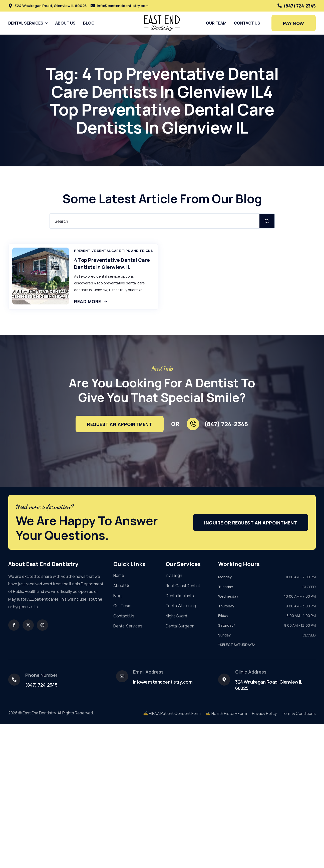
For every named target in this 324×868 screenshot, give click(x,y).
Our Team (216, 23)
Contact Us (247, 23)
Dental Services (26, 23)
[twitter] (28, 625)
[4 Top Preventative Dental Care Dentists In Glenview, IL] (41, 276)
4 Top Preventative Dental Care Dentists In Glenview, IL (112, 263)
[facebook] (14, 625)
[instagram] (42, 625)
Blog (89, 23)
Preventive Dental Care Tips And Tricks (113, 251)
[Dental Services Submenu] (46, 23)
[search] (267, 221)
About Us (65, 23)
